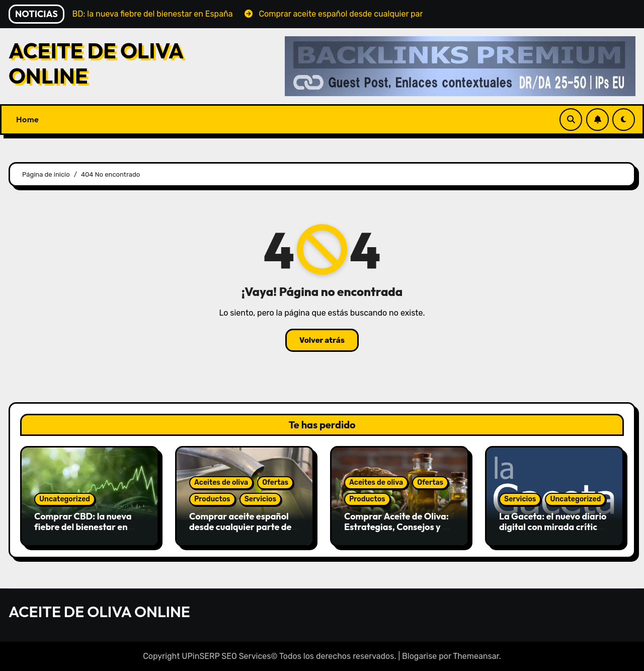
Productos (212, 499)
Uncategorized (65, 499)
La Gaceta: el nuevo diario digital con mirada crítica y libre (554, 527)
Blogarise (419, 656)
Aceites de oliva (221, 482)
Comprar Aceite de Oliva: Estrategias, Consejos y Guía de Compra (399, 527)
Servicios (260, 499)
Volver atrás (322, 340)
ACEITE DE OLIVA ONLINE (96, 63)
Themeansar (476, 656)
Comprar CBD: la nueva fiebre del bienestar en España (83, 527)
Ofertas (275, 482)
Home (27, 119)
